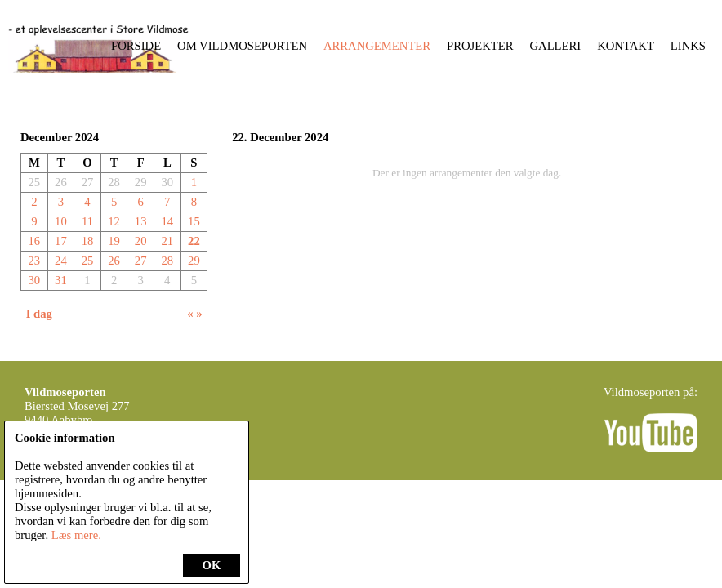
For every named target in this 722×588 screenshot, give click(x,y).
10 (61, 221)
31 (61, 280)
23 (34, 261)
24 (61, 261)
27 (141, 261)
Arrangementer (377, 46)
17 (61, 241)
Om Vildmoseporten (242, 46)
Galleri (556, 46)
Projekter (480, 46)
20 (141, 241)
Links (688, 46)
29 (194, 261)
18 (88, 241)
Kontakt (626, 46)
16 (34, 241)
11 (87, 221)
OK (212, 565)
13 (141, 221)
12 (114, 221)
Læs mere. (76, 535)
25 (88, 261)
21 (167, 241)
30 (34, 280)
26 (114, 261)
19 (114, 241)
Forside (136, 46)
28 (167, 261)
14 (167, 221)
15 (194, 221)
